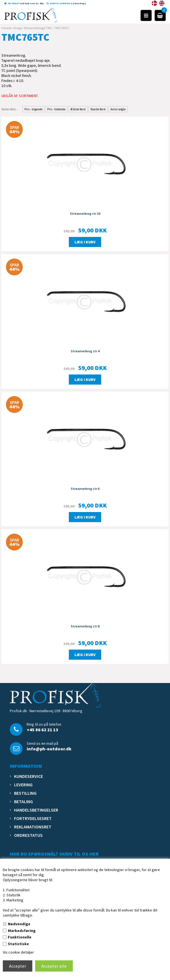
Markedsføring (22, 931)
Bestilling (25, 793)
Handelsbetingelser (36, 810)
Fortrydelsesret (33, 818)
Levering (23, 785)
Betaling (23, 801)
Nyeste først (98, 109)
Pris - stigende (33, 109)
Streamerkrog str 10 (85, 213)
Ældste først (78, 109)
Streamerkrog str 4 (85, 351)
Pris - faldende (56, 109)
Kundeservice (29, 776)
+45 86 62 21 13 (42, 730)
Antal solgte (118, 109)
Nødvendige (19, 924)
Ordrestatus (28, 835)
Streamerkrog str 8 (85, 626)
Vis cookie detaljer (18, 952)
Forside (7, 28)
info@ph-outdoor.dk (49, 749)
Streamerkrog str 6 (85, 489)
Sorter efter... (10, 109)
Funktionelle (20, 937)
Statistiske (18, 944)
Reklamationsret (33, 827)
